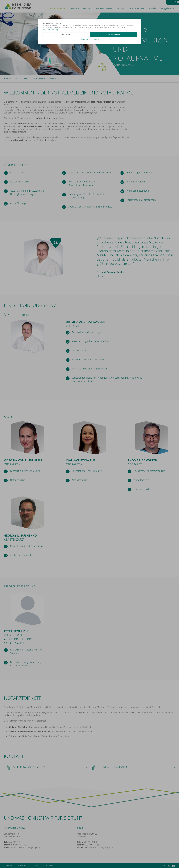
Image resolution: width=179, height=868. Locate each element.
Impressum (95, 39)
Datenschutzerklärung (50, 30)
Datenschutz (84, 39)
